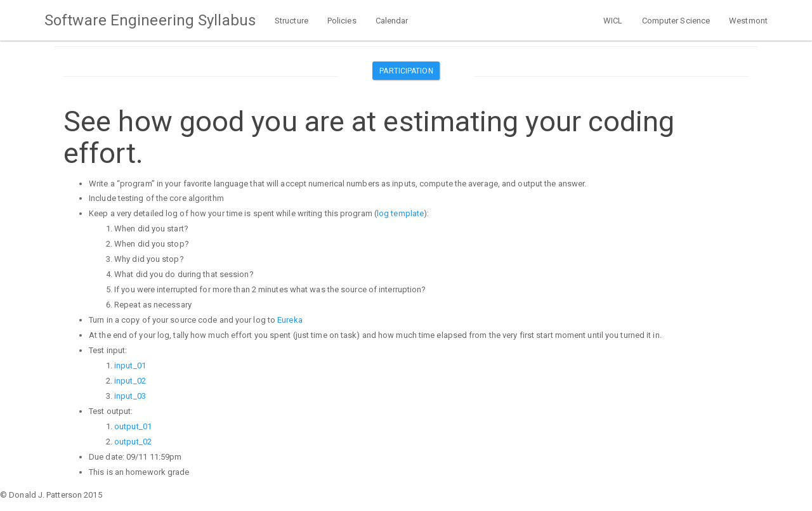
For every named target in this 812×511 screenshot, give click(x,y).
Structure (291, 21)
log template (400, 213)
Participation (406, 71)
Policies (342, 21)
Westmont (748, 21)
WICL (613, 21)
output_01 (133, 426)
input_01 (130, 365)
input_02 (130, 381)
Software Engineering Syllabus (150, 20)
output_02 (133, 442)
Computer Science (676, 21)
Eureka (290, 320)
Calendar (392, 21)
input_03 (130, 396)
